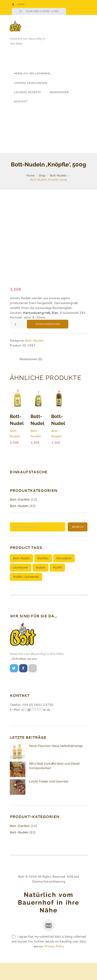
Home (30, 175)
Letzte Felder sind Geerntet (49, 799)
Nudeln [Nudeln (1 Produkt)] (40, 584)
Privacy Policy (54, 963)
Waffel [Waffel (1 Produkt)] (57, 584)
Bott (21, 893)
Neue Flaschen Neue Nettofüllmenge (56, 763)
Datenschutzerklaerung (49, 898)
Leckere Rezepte (28, 92)
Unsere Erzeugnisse (31, 83)
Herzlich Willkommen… (33, 73)
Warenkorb (59, 92)
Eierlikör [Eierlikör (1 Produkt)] (43, 575)
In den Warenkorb (48, 341)
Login (21, 4)
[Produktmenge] (18, 341)
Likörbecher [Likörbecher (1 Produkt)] (21, 584)
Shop (42, 175)
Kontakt (21, 101)
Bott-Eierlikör (20, 516)
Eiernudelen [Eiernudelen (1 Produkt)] (64, 575)
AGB (70, 893)
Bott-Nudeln (58, 175)
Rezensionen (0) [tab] (31, 376)
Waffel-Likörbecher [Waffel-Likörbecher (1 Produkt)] (26, 594)
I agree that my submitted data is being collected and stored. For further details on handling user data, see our (49, 958)
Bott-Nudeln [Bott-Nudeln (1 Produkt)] (21, 575)
